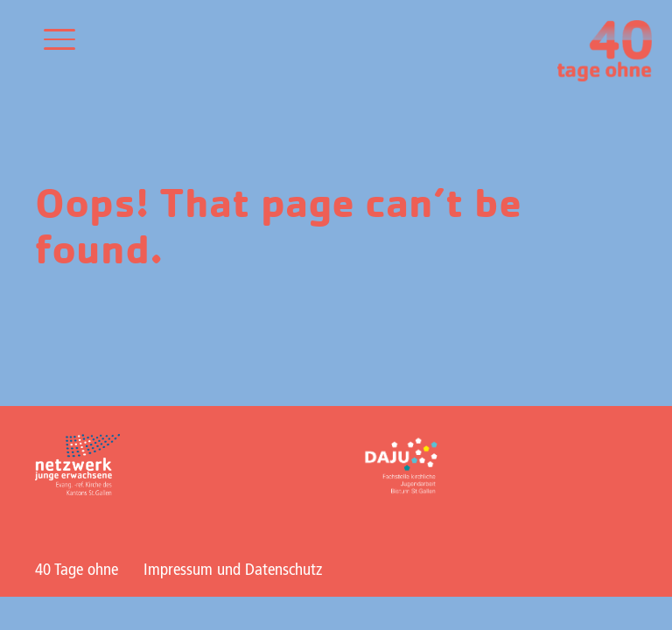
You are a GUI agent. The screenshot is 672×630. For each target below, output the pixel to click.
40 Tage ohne (77, 571)
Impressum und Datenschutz (233, 571)
